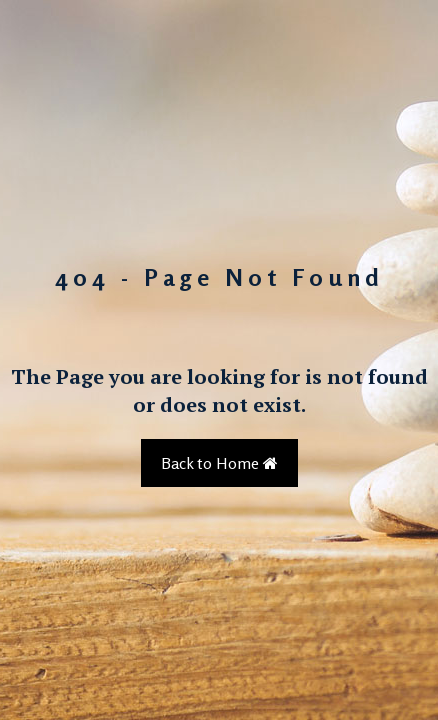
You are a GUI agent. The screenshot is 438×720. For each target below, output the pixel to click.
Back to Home (219, 463)
